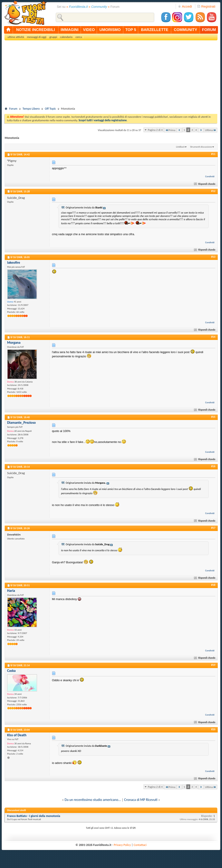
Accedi (185, 6)
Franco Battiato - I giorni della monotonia (34, 816)
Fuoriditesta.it (78, 7)
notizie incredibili (35, 30)
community (186, 30)
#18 (213, 585)
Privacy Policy (122, 845)
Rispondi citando (205, 184)
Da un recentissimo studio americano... (93, 800)
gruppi (53, 37)
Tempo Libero (31, 109)
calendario (66, 37)
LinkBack (180, 147)
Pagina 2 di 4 (155, 130)
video (89, 30)
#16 (213, 466)
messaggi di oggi (37, 37)
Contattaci (140, 845)
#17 (213, 528)
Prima (170, 130)
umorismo (110, 30)
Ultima (211, 130)
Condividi (210, 176)
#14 (213, 337)
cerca (79, 37)
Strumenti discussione (201, 147)
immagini (70, 30)
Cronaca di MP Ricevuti (141, 800)
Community (99, 7)
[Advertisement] (111, 75)
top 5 (131, 30)
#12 (213, 191)
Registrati (206, 6)
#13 (213, 257)
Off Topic (50, 109)
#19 (213, 665)
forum (209, 30)
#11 (213, 154)
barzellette (155, 30)
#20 (213, 729)
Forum (13, 109)
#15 (213, 417)
